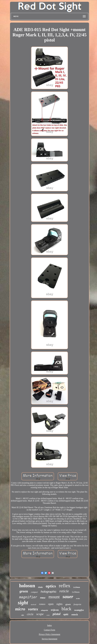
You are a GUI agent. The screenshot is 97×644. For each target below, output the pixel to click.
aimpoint (44, 610)
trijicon (55, 610)
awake (78, 598)
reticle (64, 591)
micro (20, 609)
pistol (57, 614)
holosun (27, 586)
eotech (75, 615)
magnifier (28, 597)
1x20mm (77, 587)
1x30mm (76, 592)
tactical (34, 604)
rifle (23, 615)
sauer (68, 597)
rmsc (43, 598)
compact (34, 592)
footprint (77, 604)
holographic (49, 592)
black (66, 609)
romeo (42, 604)
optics (51, 586)
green (24, 591)
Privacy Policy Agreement (50, 634)
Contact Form (49, 630)
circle (30, 614)
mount (54, 597)
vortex (33, 609)
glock (68, 605)
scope (40, 614)
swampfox (79, 610)
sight (23, 603)
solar (48, 615)
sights (60, 604)
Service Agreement (50, 639)
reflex (65, 586)
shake (40, 587)
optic (66, 614)
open (51, 604)
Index (50, 625)
